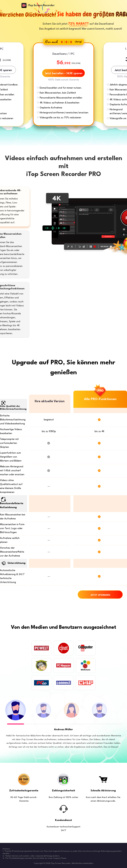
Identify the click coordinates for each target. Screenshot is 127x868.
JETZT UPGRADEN (100, 595)
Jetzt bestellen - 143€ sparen (64, 73)
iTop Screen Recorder (38, 5)
